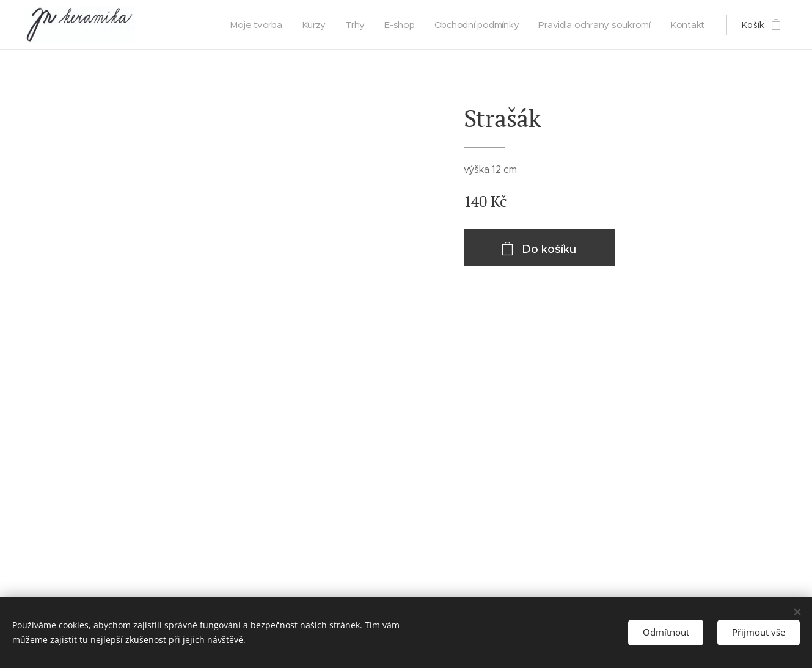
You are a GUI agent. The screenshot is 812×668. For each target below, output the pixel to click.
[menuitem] (258, 25)
